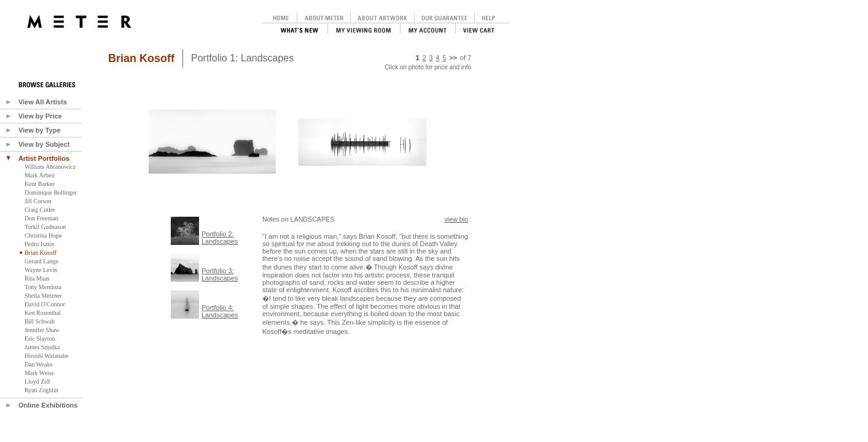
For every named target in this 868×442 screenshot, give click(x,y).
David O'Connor (45, 304)
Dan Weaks (38, 364)
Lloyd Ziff (37, 382)
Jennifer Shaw (42, 330)
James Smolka (42, 347)
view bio (457, 219)
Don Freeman (41, 218)
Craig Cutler (40, 210)
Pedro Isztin (39, 244)
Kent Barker (40, 184)
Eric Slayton (40, 339)
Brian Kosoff (41, 253)
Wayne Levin (41, 270)
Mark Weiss (39, 373)
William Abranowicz (50, 167)
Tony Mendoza (43, 287)
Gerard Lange (41, 261)
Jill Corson (38, 201)
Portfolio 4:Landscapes (220, 311)
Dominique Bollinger (51, 192)
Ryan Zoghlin (41, 390)
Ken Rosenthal (43, 313)
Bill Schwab (40, 321)
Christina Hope (43, 235)
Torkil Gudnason (45, 227)
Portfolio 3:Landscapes (220, 274)
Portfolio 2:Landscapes (220, 238)
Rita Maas (37, 278)
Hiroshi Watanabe (47, 356)
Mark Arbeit (40, 175)
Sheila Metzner (43, 296)
